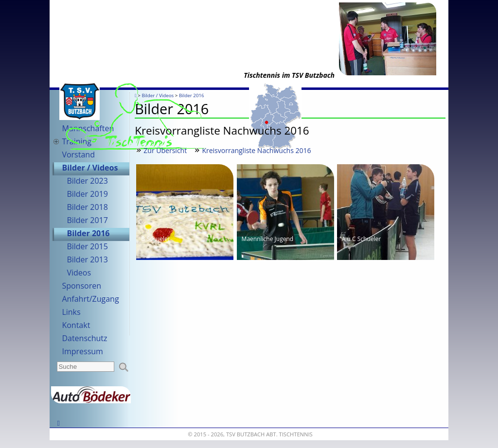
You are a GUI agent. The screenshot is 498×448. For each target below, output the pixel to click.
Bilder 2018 (87, 207)
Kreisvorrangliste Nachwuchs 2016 (256, 150)
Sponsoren (81, 286)
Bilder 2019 (87, 194)
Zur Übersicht (165, 150)
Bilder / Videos (90, 168)
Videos (79, 273)
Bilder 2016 (88, 233)
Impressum (82, 351)
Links (71, 312)
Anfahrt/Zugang (90, 299)
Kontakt (76, 325)
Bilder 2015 (87, 246)
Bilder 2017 (87, 220)
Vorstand (78, 155)
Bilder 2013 (87, 259)
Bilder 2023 (87, 181)
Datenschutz (84, 338)
